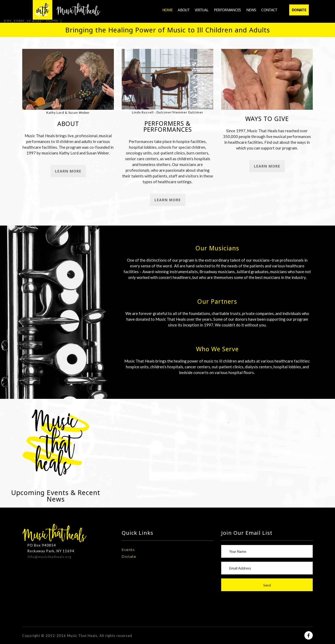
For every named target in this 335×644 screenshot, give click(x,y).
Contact (269, 10)
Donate (299, 10)
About (184, 10)
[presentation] (267, 606)
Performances (227, 10)
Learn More (68, 171)
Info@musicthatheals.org (49, 557)
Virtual (202, 10)
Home (167, 10)
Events (128, 550)
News (251, 10)
